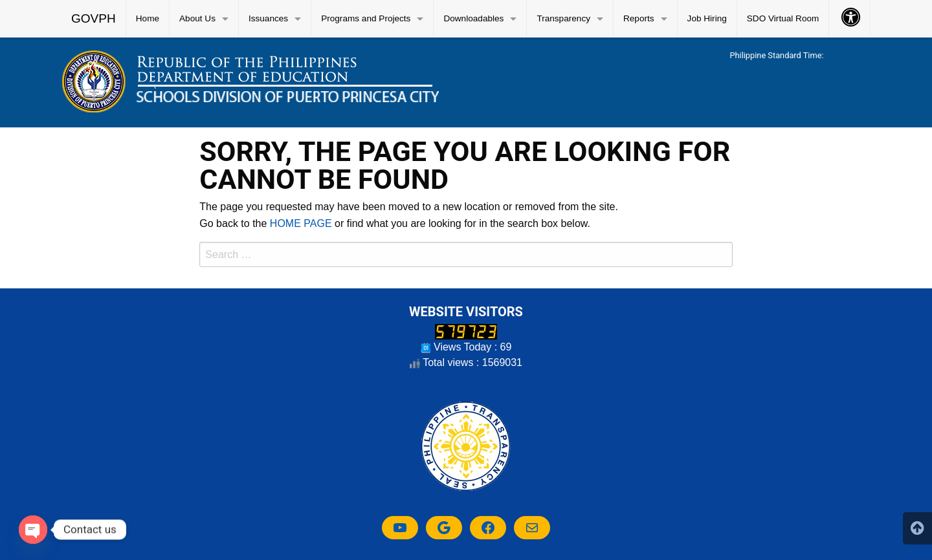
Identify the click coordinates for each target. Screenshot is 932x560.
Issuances (268, 18)
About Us (197, 18)
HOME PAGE (301, 223)
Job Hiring (707, 18)
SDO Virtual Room (783, 18)
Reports (639, 18)
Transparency (563, 18)
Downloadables (473, 18)
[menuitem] (94, 19)
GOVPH (94, 18)
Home (148, 18)
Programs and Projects (366, 18)
